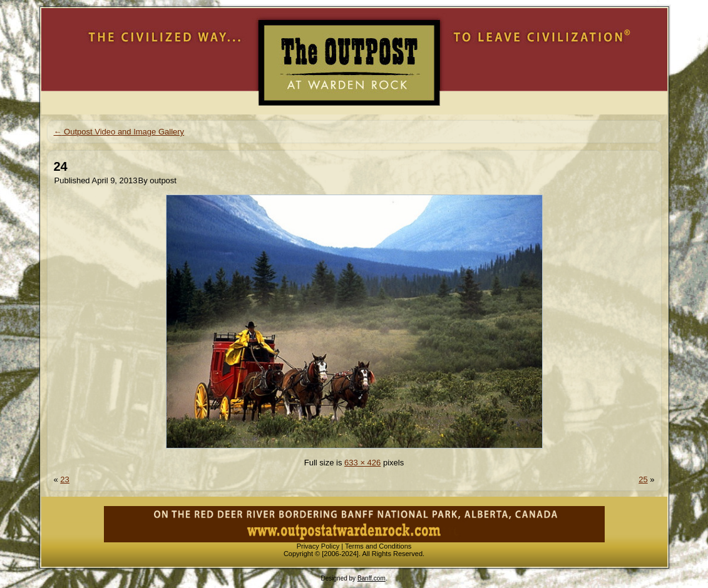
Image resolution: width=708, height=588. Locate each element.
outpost (163, 180)
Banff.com (372, 578)
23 (64, 479)
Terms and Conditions (378, 546)
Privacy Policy (318, 546)
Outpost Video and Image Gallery (119, 132)
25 (643, 479)
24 (61, 166)
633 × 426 (362, 463)
